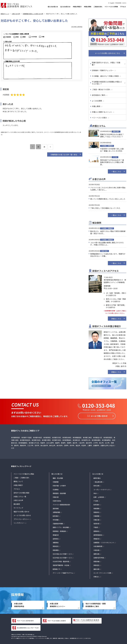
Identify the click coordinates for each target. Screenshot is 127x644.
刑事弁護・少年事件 (59, 485)
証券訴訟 (56, 538)
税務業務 (56, 550)
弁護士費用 (88, 7)
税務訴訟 (96, 512)
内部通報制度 (98, 546)
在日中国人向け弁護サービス (62, 553)
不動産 (96, 527)
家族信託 (56, 546)
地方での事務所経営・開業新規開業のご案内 (96, 604)
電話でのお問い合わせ (21, 511)
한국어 (124, 3)
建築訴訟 (96, 531)
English (112, 3)
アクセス (123, 7)
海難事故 (56, 542)
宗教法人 (96, 576)
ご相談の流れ (98, 7)
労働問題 (56, 481)
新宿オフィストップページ (21, 466)
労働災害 (56, 496)
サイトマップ (18, 507)
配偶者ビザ (56, 569)
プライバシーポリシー (21, 518)
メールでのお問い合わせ (22, 515)
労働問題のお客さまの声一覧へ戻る (64, 155)
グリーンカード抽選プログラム (63, 572)
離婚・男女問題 (58, 478)
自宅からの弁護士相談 (21, 492)
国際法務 (96, 553)
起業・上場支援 (99, 496)
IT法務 (96, 500)
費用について (18, 481)
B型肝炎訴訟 (57, 500)
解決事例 (17, 503)
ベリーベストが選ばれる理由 (24, 473)
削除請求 (56, 515)
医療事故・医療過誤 (59, 531)
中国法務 (96, 550)
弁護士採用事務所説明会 (19, 604)
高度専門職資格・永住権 (61, 565)
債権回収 (56, 534)
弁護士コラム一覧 (20, 496)
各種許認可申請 (99, 557)
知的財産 (96, 523)
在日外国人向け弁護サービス (62, 557)
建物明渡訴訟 (98, 534)
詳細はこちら (116, 319)
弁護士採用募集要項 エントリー (58, 604)
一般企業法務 (98, 481)
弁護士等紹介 (77, 7)
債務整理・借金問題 (59, 493)
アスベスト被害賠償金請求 (61, 504)
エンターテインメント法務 (102, 572)
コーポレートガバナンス (102, 489)
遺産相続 (56, 508)
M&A (95, 493)
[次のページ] (50, 147)
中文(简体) (118, 3)
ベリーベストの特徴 (111, 7)
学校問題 (56, 519)
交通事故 (56, 489)
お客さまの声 (18, 500)
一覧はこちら (116, 172)
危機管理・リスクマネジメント (104, 542)
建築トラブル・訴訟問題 (61, 527)
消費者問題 (56, 512)
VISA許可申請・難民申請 (61, 561)
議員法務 (96, 569)
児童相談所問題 (58, 523)
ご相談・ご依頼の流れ (21, 477)
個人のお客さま (53, 7)
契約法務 (96, 485)
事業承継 (96, 561)
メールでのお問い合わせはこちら (107, 53)
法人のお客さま (65, 7)
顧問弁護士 (97, 478)
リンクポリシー (19, 522)
